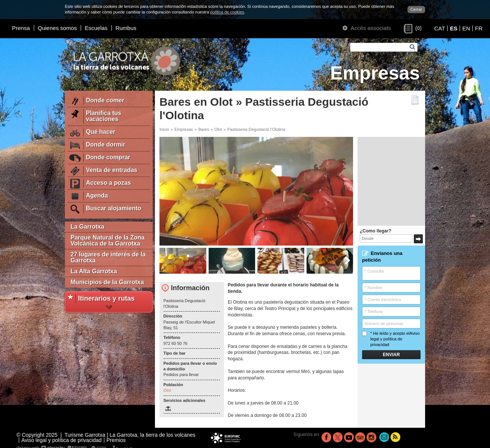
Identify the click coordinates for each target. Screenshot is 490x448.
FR (479, 28)
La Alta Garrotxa (94, 271)
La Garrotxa (87, 227)
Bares (204, 129)
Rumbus (126, 28)
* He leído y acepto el (391, 339)
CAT (440, 28)
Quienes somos (57, 28)
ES (454, 28)
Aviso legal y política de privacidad (395, 339)
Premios (116, 440)
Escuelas (96, 28)
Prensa (21, 28)
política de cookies (227, 12)
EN (466, 28)
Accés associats (367, 28)
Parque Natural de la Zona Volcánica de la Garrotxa (107, 240)
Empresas (184, 129)
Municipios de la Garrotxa (107, 282)
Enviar (391, 355)
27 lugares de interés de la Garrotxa (108, 257)
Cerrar (416, 9)
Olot (218, 129)
